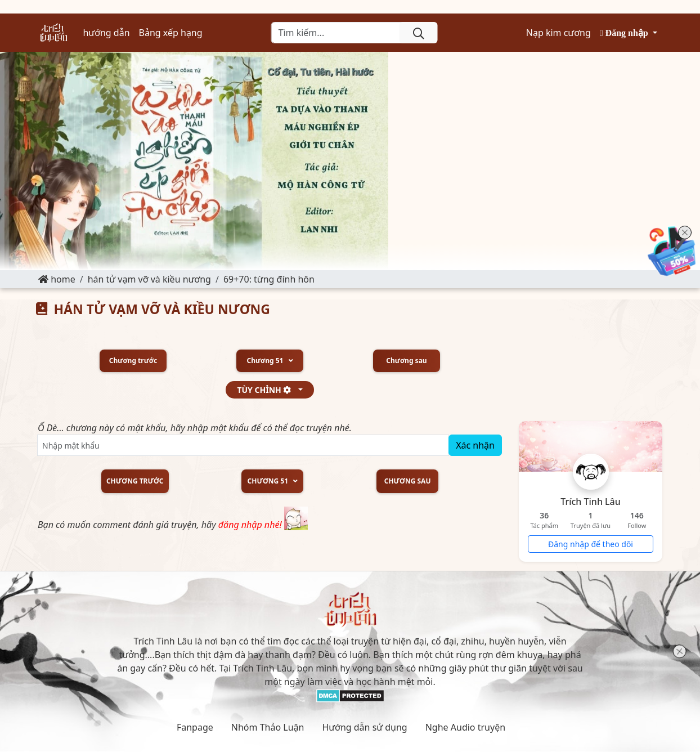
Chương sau (406, 361)
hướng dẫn (106, 33)
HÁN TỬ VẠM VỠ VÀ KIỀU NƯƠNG (149, 279)
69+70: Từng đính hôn (269, 279)
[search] (419, 33)
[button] (629, 33)
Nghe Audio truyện (465, 727)
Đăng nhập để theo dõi (591, 544)
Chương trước (133, 361)
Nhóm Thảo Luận (268, 727)
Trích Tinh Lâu (591, 502)
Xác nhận (475, 445)
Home (57, 279)
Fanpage (195, 727)
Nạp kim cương (558, 33)
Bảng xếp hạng (171, 33)
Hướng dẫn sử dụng (364, 727)
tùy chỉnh (266, 390)
